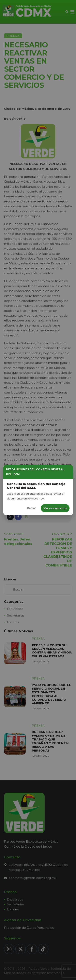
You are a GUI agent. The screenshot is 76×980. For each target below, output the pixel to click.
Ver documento (55, 508)
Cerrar (31, 508)
